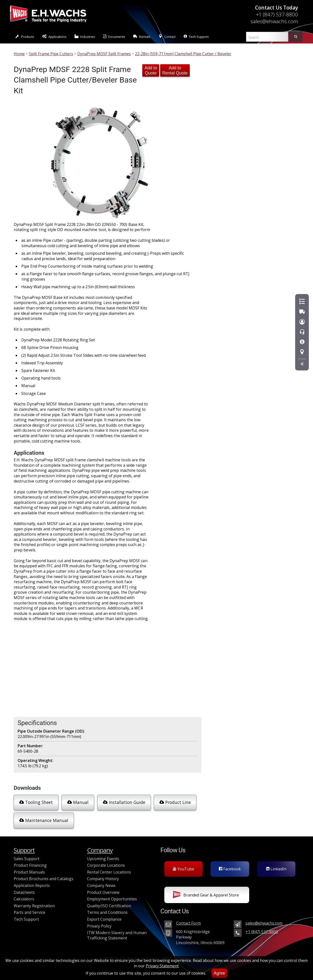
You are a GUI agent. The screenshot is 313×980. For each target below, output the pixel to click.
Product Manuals (29, 872)
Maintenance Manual (44, 820)
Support (24, 850)
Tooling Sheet (36, 802)
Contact (167, 37)
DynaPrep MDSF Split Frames (104, 54)
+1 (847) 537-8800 (277, 14)
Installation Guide (124, 802)
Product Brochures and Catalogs (44, 879)
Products (25, 37)
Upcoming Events (103, 859)
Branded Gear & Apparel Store (206, 896)
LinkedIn (276, 869)
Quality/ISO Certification (109, 906)
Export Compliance (104, 919)
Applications (54, 37)
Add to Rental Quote (175, 70)
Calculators (24, 899)
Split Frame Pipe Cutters (51, 54)
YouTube (184, 869)
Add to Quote (151, 70)
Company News (101, 885)
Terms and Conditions (107, 912)
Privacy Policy (99, 926)
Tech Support (196, 37)
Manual (78, 802)
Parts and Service (29, 912)
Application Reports (32, 885)
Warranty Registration (34, 906)
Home (19, 54)
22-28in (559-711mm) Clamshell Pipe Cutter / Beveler (183, 54)
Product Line (175, 802)
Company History (103, 879)
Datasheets (24, 892)
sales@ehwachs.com (274, 21)
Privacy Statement (162, 966)
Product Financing (30, 865)
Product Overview (103, 892)
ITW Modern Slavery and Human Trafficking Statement (117, 935)
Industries (85, 37)
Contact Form (188, 923)
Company (100, 850)
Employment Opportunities (112, 899)
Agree (219, 973)
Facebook (230, 869)
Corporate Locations (106, 865)
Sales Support (27, 859)
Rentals (142, 37)
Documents (114, 37)
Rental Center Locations (109, 872)
